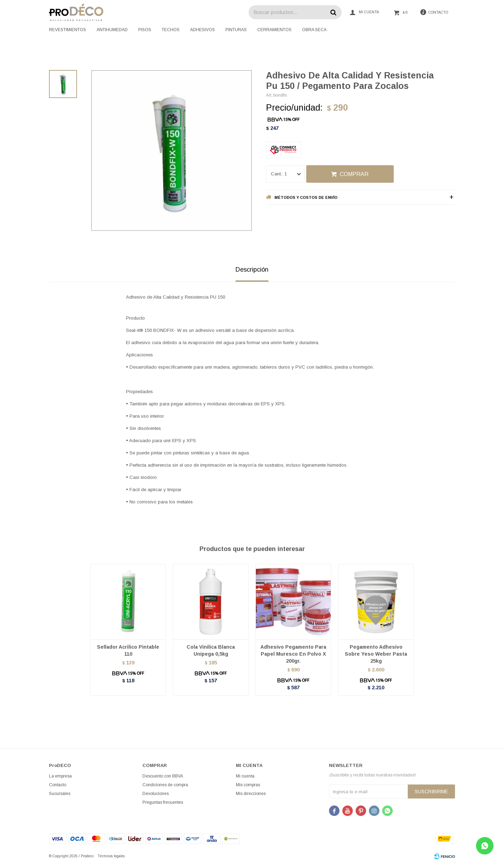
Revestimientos (68, 30)
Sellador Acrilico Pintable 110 (128, 650)
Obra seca (314, 30)
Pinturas (236, 30)
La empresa (60, 776)
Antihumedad (112, 30)
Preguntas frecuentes (163, 802)
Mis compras (248, 785)
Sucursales (60, 794)
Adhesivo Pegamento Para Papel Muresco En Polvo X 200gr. (293, 654)
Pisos (145, 30)
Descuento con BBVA (163, 776)
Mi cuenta (245, 776)
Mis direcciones (251, 794)
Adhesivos (202, 30)
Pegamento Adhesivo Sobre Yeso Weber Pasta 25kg (376, 654)
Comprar (354, 174)
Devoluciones (156, 794)
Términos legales (111, 856)
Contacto (58, 785)
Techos (171, 30)
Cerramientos (274, 30)
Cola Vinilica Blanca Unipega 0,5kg (211, 650)
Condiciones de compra (165, 785)
